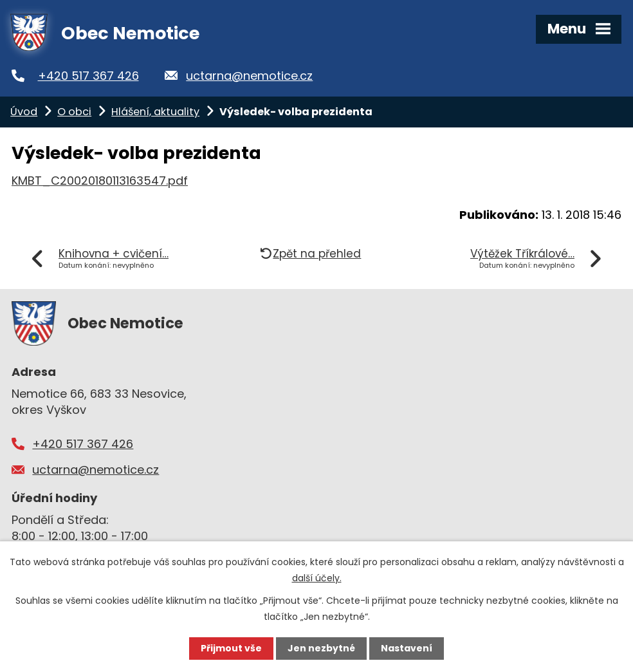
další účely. (317, 578)
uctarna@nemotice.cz (249, 76)
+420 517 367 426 (88, 76)
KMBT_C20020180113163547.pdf (100, 181)
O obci (74, 112)
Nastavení (407, 648)
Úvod (24, 112)
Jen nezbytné (321, 648)
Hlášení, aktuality (155, 112)
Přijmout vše (231, 648)
